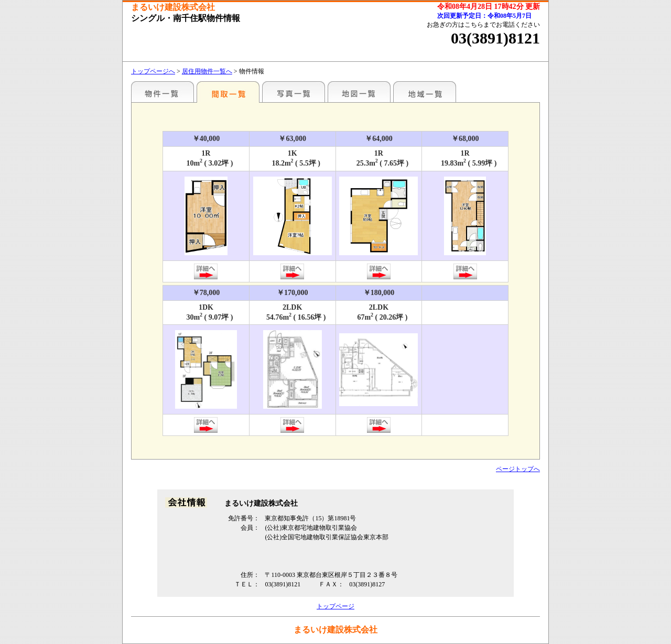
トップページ (335, 606)
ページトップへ (518, 469)
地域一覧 (425, 92)
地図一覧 (359, 92)
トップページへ (153, 71)
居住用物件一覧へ (207, 71)
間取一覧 (228, 92)
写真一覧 (294, 92)
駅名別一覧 (163, 92)
